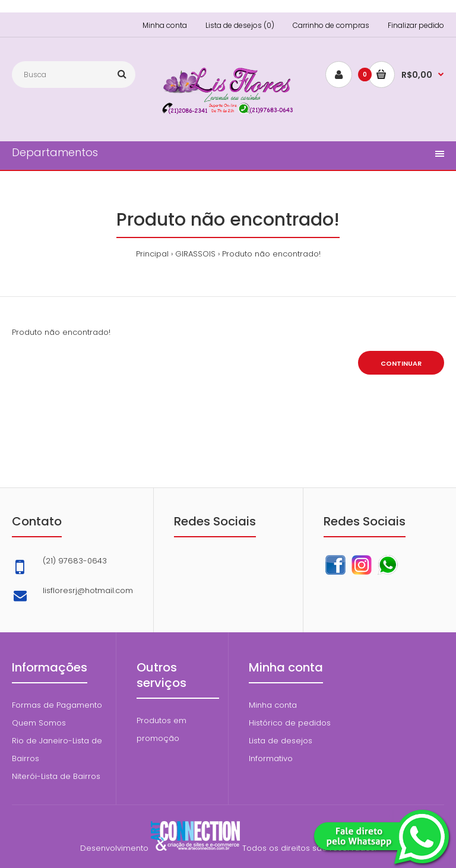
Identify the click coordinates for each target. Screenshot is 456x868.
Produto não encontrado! (271, 254)
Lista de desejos (281, 741)
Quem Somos (39, 723)
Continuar (401, 363)
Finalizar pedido (416, 25)
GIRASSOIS (195, 254)
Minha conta (165, 25)
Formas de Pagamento (57, 705)
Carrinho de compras (331, 25)
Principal (152, 254)
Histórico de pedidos (290, 723)
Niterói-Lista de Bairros (56, 776)
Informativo (271, 758)
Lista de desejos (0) (240, 25)
